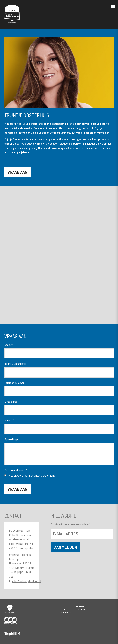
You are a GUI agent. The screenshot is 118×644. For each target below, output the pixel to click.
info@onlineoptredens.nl (27, 581)
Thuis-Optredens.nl (67, 611)
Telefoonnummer (14, 383)
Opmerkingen (12, 439)
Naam (8, 345)
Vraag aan (18, 172)
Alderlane (81, 610)
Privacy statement (16, 470)
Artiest (9, 420)
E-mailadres (12, 402)
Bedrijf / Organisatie (15, 364)
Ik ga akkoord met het (31, 476)
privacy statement (44, 476)
